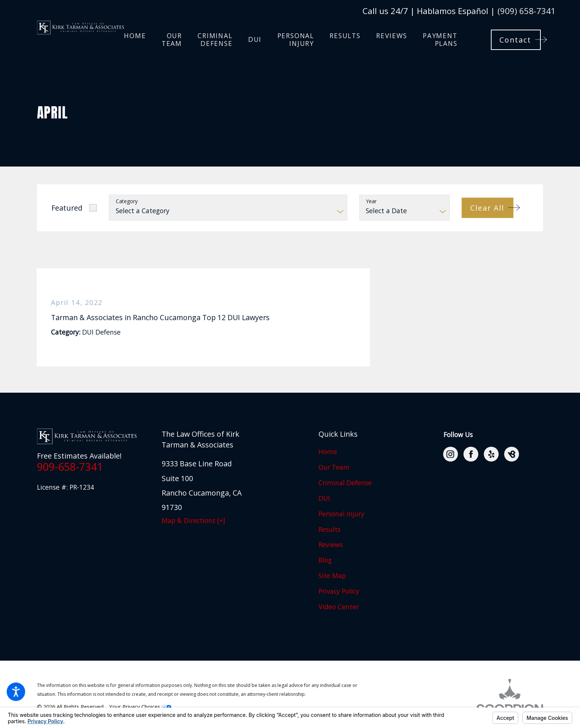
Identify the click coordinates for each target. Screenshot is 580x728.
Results (330, 529)
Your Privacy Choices (140, 707)
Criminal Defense (345, 483)
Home (328, 452)
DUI (324, 498)
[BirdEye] (512, 454)
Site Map (332, 576)
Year (371, 202)
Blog (325, 560)
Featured (67, 208)
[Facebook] (471, 454)
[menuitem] (135, 40)
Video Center (339, 607)
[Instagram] (451, 454)
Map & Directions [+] (193, 520)
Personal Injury (341, 514)
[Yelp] (491, 454)
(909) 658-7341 (527, 11)
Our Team (334, 467)
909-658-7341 (70, 467)
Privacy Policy (339, 591)
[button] (16, 692)
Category (127, 202)
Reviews (331, 544)
